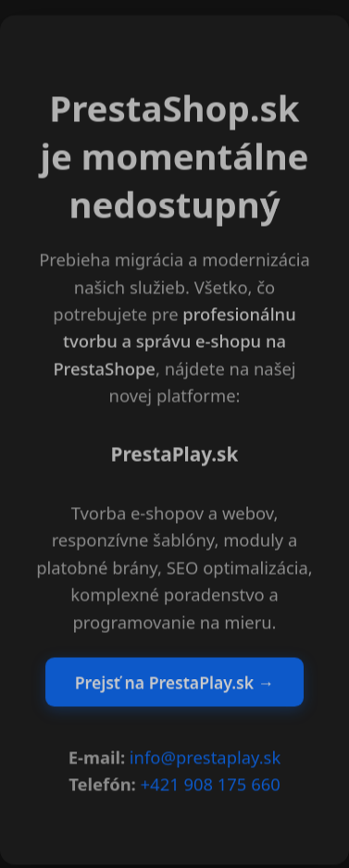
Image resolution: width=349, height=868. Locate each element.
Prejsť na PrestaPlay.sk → (174, 683)
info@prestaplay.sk (205, 758)
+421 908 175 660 (211, 785)
